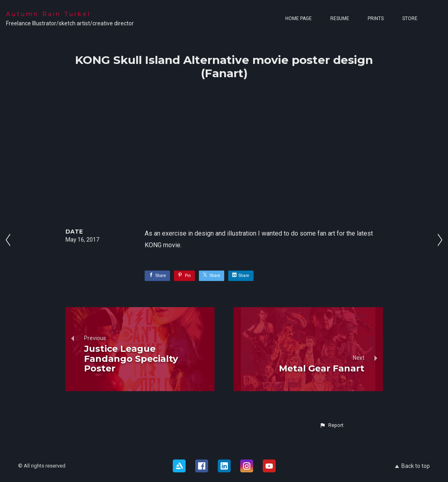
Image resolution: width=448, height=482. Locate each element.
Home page (299, 18)
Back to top (412, 466)
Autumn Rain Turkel (48, 14)
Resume (340, 18)
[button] (331, 425)
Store (410, 18)
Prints (376, 18)
